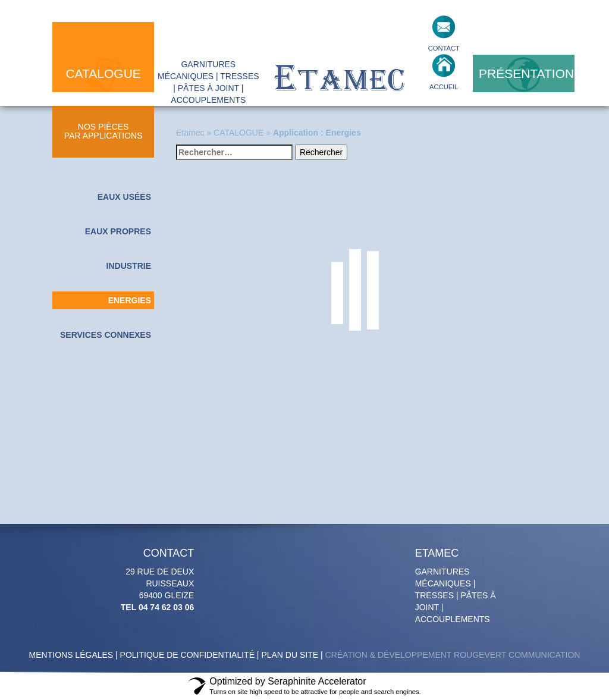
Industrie (129, 266)
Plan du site (290, 655)
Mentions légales (71, 655)
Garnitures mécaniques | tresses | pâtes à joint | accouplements (457, 586)
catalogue (103, 73)
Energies (130, 300)
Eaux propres (118, 231)
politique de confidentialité (187, 655)
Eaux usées (124, 197)
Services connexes (106, 335)
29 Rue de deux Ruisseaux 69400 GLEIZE (153, 580)
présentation (526, 73)
